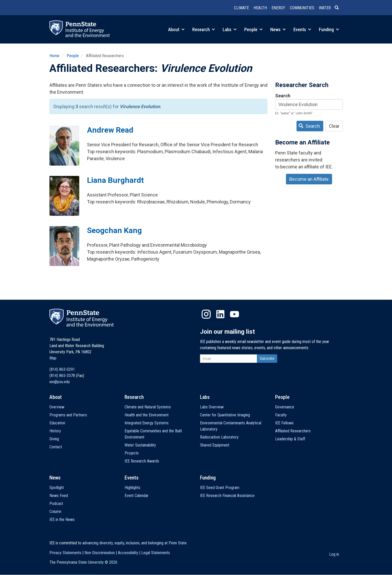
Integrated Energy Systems (147, 423)
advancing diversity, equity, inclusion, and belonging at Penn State (134, 543)
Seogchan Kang (114, 230)
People (253, 29)
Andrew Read (110, 130)
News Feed (59, 496)
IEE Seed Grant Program (220, 488)
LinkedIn (220, 314)
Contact (56, 447)
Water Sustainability (140, 445)
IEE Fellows (284, 423)
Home (54, 56)
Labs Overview (212, 407)
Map (53, 358)
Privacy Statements (65, 553)
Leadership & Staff (290, 439)
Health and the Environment (147, 415)
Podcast (56, 504)
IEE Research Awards (142, 461)
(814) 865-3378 (62, 376)
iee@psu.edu (60, 382)
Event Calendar (137, 496)
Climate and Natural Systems (148, 407)
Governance (285, 407)
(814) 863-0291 (62, 369)
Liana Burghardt (115, 180)
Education (57, 423)
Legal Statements (156, 553)
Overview (57, 407)
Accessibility (128, 553)
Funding (329, 29)
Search (283, 96)
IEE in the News (62, 520)
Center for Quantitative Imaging (225, 415)
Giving (54, 439)
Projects (132, 453)
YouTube (234, 314)
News (278, 29)
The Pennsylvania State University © (83, 562)
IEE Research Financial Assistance (227, 496)
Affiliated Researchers (293, 431)
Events (302, 29)
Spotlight (57, 488)
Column (55, 512)
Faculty (281, 415)
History (55, 431)
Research (204, 29)
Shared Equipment (215, 445)
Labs (230, 29)
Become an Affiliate (309, 179)
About (176, 29)
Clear (334, 126)
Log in (334, 554)
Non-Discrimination (100, 553)
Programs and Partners (68, 415)
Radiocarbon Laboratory (219, 437)
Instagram (206, 314)
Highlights (132, 488)
